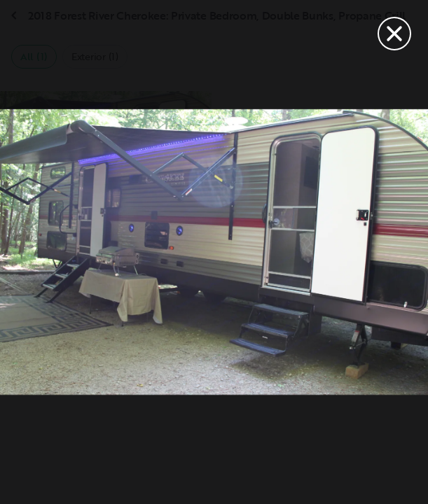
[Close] (394, 34)
